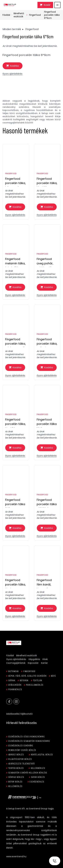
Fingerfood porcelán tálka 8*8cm (15, 503)
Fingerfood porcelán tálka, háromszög (15, 182)
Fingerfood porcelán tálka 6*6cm (52, 15)
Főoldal (6, 15)
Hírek (45, 659)
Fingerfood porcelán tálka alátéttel (47, 503)
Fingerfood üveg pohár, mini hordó (45, 262)
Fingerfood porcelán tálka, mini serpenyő (15, 342)
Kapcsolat (33, 663)
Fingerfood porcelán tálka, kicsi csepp (15, 583)
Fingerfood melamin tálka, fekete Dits (15, 262)
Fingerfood (35, 15)
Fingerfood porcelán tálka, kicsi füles (47, 182)
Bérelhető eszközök (19, 15)
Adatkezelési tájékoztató (19, 714)
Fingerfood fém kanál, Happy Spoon (46, 583)
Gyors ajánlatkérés (12, 74)
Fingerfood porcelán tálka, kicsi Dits (15, 422)
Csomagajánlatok (16, 663)
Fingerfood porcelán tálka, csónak (47, 342)
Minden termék (12, 29)
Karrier (44, 663)
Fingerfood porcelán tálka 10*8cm (47, 422)
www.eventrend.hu (16, 856)
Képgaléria (34, 659)
